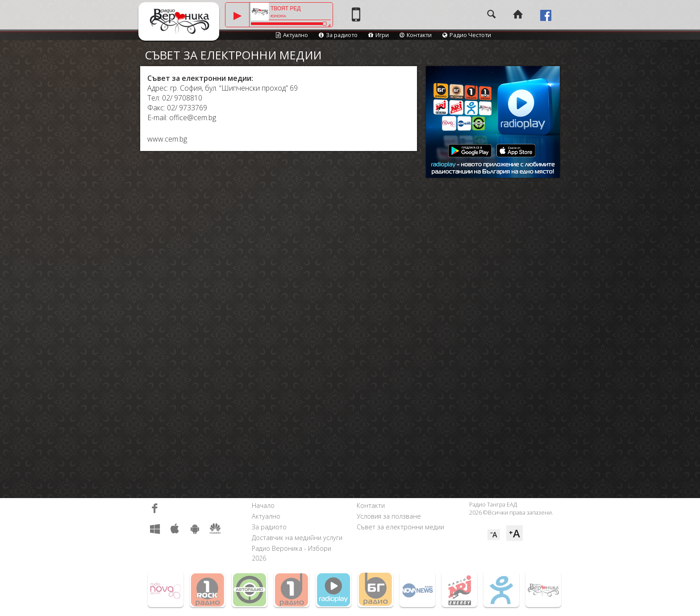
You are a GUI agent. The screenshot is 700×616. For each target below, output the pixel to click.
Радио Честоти (467, 35)
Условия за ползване (389, 516)
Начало (263, 505)
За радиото (338, 35)
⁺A (515, 533)
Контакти (416, 35)
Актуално (292, 35)
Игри (379, 35)
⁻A (494, 535)
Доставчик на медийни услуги (297, 538)
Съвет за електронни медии (400, 527)
